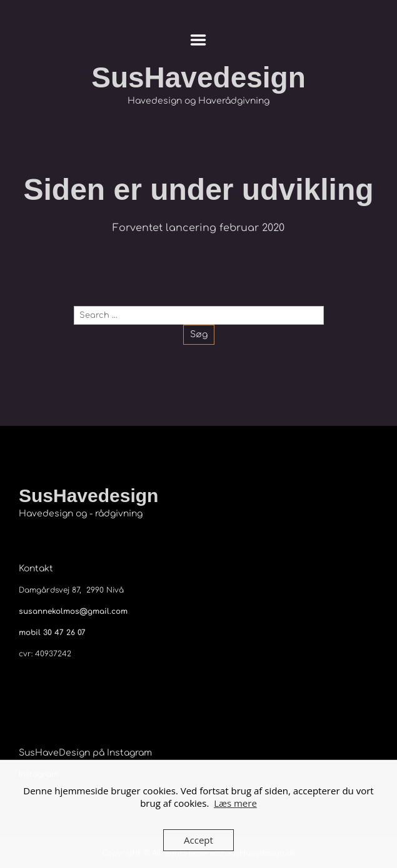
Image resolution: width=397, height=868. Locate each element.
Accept (198, 840)
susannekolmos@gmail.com (73, 611)
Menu (198, 40)
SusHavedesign (198, 77)
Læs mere (235, 803)
